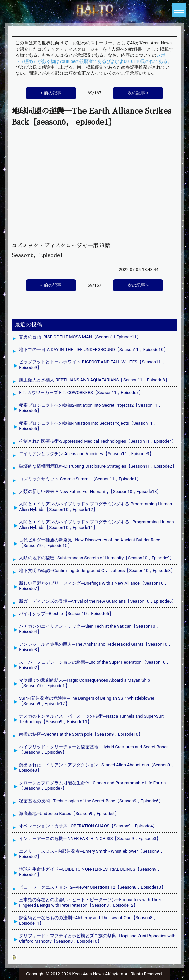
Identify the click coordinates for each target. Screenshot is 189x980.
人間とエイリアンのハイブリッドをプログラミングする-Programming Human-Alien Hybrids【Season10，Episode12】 (96, 507)
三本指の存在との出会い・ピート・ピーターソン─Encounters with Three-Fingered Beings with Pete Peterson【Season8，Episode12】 (91, 902)
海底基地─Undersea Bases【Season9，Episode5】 (69, 813)
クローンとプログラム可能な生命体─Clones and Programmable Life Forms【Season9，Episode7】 (92, 786)
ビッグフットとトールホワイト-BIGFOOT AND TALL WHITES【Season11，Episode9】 (92, 365)
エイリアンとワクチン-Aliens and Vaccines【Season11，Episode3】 (86, 454)
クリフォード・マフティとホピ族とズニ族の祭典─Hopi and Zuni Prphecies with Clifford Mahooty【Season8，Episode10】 (97, 938)
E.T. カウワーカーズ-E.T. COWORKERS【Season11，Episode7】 (81, 393)
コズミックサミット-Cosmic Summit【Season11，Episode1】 (80, 479)
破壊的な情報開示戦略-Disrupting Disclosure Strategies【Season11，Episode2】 (98, 466)
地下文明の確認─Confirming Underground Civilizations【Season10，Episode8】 (97, 571)
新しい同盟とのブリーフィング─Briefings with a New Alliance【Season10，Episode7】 (93, 586)
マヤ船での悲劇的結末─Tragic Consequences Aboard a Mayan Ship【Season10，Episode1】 (84, 683)
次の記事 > (138, 285)
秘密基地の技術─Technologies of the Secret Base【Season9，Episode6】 (91, 801)
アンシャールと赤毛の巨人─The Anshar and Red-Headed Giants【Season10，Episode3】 (95, 647)
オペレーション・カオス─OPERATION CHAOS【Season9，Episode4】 (88, 826)
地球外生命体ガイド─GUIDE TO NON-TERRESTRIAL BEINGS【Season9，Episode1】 (90, 872)
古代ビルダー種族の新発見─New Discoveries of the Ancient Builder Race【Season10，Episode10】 (90, 543)
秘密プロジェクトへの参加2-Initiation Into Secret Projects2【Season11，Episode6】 (90, 408)
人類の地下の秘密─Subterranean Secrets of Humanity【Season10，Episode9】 (96, 558)
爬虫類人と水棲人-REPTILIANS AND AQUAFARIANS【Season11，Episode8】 (94, 380)
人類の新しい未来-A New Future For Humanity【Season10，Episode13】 (90, 491)
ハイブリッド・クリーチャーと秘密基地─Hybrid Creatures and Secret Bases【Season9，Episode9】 (94, 750)
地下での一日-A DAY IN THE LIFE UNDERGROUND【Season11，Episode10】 (93, 349)
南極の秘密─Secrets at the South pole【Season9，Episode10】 (81, 734)
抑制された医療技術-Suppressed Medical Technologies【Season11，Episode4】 (98, 441)
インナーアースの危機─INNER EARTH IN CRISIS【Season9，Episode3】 (90, 839)
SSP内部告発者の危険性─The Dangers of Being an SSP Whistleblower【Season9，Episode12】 (87, 701)
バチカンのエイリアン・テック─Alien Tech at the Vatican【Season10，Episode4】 (89, 629)
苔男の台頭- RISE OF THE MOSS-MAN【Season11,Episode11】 (80, 337)
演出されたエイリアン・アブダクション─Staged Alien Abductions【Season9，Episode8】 (97, 768)
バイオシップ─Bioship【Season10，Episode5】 (66, 614)
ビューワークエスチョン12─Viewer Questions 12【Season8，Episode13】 (92, 887)
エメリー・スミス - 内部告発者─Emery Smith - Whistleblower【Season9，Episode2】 (91, 854)
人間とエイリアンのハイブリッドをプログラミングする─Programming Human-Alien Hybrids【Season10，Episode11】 (97, 525)
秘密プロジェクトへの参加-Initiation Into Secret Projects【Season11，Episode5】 (88, 426)
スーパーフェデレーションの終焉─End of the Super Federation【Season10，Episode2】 (94, 665)
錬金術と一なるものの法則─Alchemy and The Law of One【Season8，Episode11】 (88, 920)
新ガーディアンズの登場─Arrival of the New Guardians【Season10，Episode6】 (98, 601)
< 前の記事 (51, 285)
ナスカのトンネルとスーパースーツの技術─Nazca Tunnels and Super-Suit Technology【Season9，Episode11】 (91, 719)
